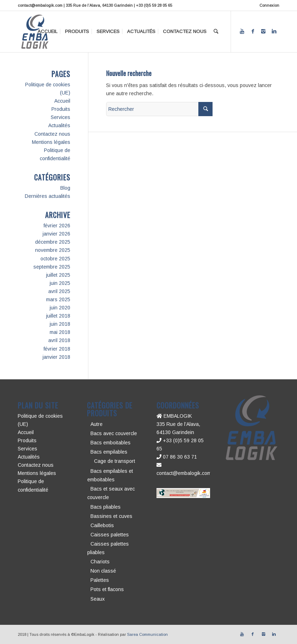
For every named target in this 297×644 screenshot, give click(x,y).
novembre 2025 (53, 250)
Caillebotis (102, 525)
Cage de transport (115, 461)
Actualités (59, 125)
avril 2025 (59, 291)
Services (60, 117)
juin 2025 (60, 283)
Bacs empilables (109, 452)
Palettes (100, 580)
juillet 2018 (58, 316)
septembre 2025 (52, 267)
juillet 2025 (58, 275)
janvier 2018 (56, 357)
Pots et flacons (107, 589)
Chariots (100, 562)
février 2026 (57, 226)
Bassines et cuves (111, 516)
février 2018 (57, 349)
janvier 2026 (56, 234)
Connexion (269, 5)
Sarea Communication (147, 634)
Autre (97, 424)
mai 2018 (60, 332)
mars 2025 (58, 299)
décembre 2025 (53, 242)
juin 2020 (60, 308)
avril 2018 (59, 340)
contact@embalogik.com (184, 473)
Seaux (98, 599)
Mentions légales (51, 142)
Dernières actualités (48, 196)
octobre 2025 (55, 259)
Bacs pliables (106, 507)
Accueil (62, 101)
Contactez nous (52, 134)
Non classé (103, 571)
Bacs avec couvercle (114, 433)
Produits (61, 109)
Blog (65, 188)
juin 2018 (60, 324)
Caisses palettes (110, 535)
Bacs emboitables (111, 443)
